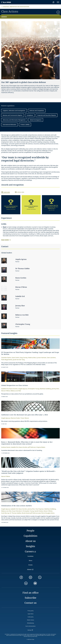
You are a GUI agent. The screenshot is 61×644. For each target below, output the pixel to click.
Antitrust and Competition (37, 111)
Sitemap (29, 630)
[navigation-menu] (58, 2)
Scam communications (30, 626)
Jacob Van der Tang (19, 360)
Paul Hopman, (40, 509)
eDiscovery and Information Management (14, 120)
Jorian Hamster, (42, 358)
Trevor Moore (25, 418)
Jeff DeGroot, (32, 447)
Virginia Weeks (41, 447)
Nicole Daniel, (26, 513)
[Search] (49, 2)
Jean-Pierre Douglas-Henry (46, 513)
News (30, 561)
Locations (30, 556)
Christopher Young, (34, 389)
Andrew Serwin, (6, 447)
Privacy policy (31, 611)
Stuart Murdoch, (17, 511)
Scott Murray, (5, 513)
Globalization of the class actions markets (16, 506)
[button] (55, 12)
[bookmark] (53, 2)
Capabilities (30, 536)
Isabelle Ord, (5, 389)
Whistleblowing (30, 623)
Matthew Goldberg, (46, 389)
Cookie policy (31, 617)
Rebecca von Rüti (16, 391)
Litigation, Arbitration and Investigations (16, 7)
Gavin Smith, (16, 358)
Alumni (29, 569)
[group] (11, 205)
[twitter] (40, 577)
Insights (30, 546)
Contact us (30, 603)
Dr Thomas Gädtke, (16, 513)
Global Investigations (36, 120)
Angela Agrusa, (23, 389)
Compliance (30, 115)
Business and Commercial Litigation (13, 115)
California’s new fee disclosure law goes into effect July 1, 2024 (25, 415)
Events (30, 565)
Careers (29, 551)
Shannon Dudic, (15, 418)
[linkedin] (26, 583)
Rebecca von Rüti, (7, 511)
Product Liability (25, 125)
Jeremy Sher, (56, 389)
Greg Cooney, (24, 358)
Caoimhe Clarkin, (6, 358)
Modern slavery (31, 620)
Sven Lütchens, (52, 358)
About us (30, 541)
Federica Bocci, (33, 358)
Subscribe (30, 598)
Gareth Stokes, (39, 511)
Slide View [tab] (7, 192)
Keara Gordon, (14, 389)
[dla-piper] (6, 2)
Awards (4, 17)
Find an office (31, 593)
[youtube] (35, 583)
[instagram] (30, 577)
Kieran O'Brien (6, 476)
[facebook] (21, 577)
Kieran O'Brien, (6, 391)
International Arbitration (9, 125)
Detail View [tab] (21, 192)
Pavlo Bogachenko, (7, 360)
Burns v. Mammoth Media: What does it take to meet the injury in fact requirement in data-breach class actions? (27, 443)
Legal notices (31, 614)
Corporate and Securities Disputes (47, 115)
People (30, 531)
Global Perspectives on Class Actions (15, 385)
